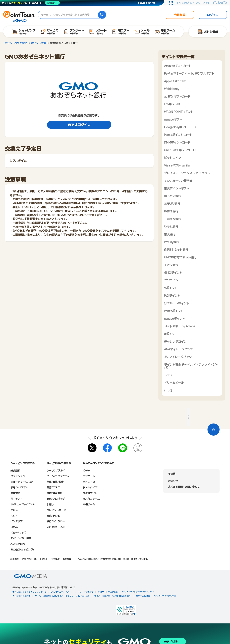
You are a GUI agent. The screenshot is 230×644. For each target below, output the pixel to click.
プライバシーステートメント (35, 559)
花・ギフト (16, 499)
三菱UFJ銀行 (172, 204)
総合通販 (15, 470)
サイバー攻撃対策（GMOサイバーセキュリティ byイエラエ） (62, 596)
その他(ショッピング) (22, 549)
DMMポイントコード (177, 142)
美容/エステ (53, 487)
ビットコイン (172, 158)
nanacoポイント (175, 318)
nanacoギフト (173, 119)
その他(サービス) (56, 527)
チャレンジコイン (175, 341)
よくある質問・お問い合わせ (184, 486)
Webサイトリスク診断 (108, 592)
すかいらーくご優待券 (178, 181)
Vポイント (171, 288)
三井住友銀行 (172, 219)
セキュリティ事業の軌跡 (165, 596)
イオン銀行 (171, 265)
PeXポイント (172, 295)
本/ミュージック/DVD (23, 504)
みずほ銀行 (171, 211)
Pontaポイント (174, 311)
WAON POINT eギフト (179, 112)
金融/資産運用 (54, 493)
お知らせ (173, 481)
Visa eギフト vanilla (177, 165)
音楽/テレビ (53, 516)
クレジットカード (56, 510)
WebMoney (172, 89)
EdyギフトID (172, 104)
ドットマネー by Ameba (180, 326)
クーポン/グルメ (56, 470)
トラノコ (170, 375)
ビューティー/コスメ (22, 482)
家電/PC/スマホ (19, 487)
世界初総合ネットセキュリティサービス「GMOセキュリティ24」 (42, 592)
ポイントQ (89, 482)
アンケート (89, 476)
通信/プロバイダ (56, 499)
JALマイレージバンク (178, 357)
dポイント (171, 334)
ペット (14, 516)
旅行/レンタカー (56, 521)
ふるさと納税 (18, 544)
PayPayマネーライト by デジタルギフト (189, 73)
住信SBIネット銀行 (176, 250)
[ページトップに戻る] (214, 430)
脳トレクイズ (90, 487)
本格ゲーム (89, 504)
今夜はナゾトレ (91, 493)
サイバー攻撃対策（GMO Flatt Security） (113, 596)
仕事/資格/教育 (55, 482)
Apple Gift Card (175, 81)
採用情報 (67, 559)
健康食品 (15, 493)
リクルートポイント (177, 303)
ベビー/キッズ (18, 532)
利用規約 (14, 559)
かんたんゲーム (91, 499)
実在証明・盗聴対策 (22, 596)
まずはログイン (79, 125)
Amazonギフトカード (178, 66)
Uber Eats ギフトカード (180, 150)
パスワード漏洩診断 (84, 592)
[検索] (102, 15)
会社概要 (55, 559)
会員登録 (180, 15)
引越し (50, 504)
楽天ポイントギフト (177, 188)
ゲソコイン (171, 280)
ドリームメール (174, 383)
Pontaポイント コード (178, 135)
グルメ (14, 510)
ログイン (213, 15)
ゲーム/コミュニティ (58, 476)
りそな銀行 (171, 227)
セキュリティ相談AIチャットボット (138, 591)
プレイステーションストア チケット (187, 173)
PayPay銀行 (171, 242)
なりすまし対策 (143, 596)
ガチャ (86, 470)
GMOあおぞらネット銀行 (180, 257)
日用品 (14, 527)
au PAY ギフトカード (177, 96)
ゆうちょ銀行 (172, 196)
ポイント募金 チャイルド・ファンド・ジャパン (191, 366)
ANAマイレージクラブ (178, 349)
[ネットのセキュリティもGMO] (31, 3)
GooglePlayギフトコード (180, 127)
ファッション (18, 476)
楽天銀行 (170, 234)
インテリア (16, 521)
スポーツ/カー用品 (21, 538)
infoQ (168, 390)
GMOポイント (173, 273)
